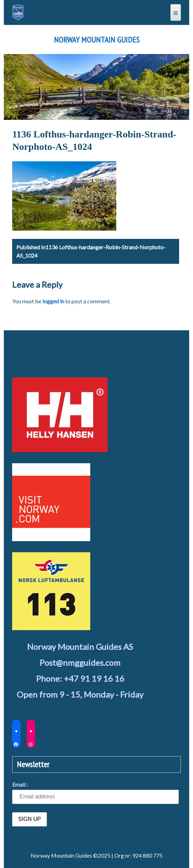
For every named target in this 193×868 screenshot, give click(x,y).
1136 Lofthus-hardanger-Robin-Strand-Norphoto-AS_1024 (91, 251)
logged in (53, 301)
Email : (20, 784)
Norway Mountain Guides (97, 40)
